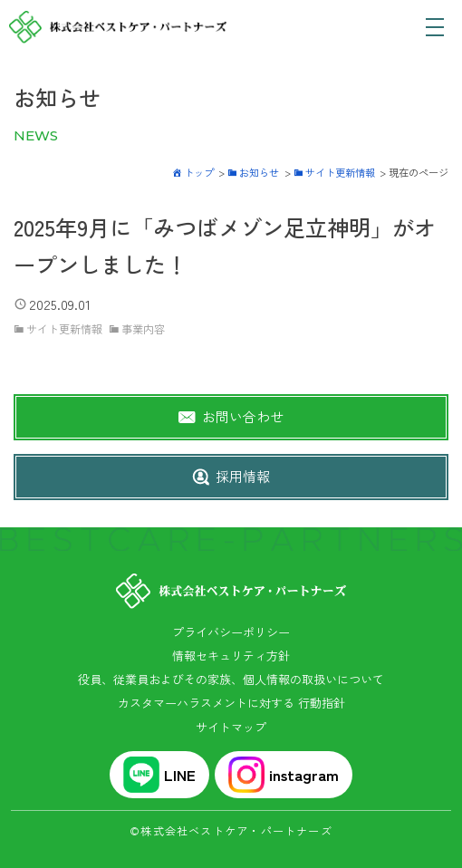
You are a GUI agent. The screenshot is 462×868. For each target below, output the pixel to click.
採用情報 (243, 476)
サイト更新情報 (64, 329)
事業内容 (143, 329)
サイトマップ (231, 727)
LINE (159, 775)
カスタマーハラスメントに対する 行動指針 (231, 703)
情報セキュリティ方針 (231, 656)
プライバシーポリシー (231, 632)
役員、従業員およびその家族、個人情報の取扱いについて (231, 679)
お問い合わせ (243, 416)
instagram (284, 775)
